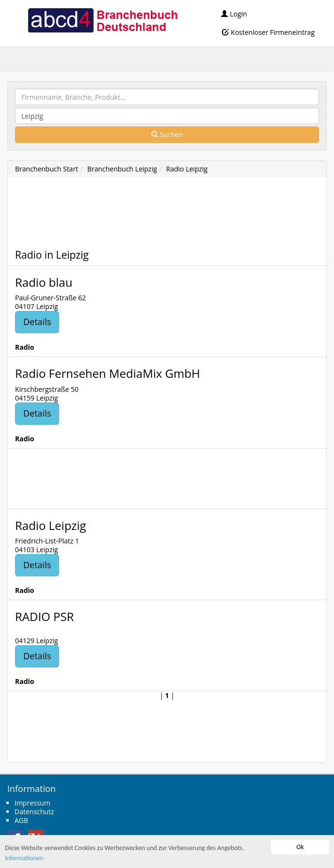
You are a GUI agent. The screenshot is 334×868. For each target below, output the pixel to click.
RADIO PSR (44, 616)
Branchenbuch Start (47, 169)
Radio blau (44, 282)
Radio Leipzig (187, 169)
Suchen (167, 134)
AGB (21, 820)
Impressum (32, 803)
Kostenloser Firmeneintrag (268, 32)
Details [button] (37, 322)
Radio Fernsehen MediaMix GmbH (108, 373)
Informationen (24, 858)
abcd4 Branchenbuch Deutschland (102, 19)
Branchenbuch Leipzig (122, 169)
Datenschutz (34, 812)
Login (234, 14)
